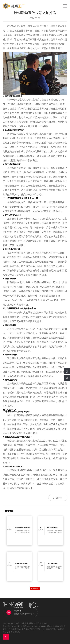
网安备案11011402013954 (34, 626)
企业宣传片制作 (13, 632)
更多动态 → (35, 588)
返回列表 (58, 498)
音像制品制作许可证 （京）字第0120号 (40, 629)
